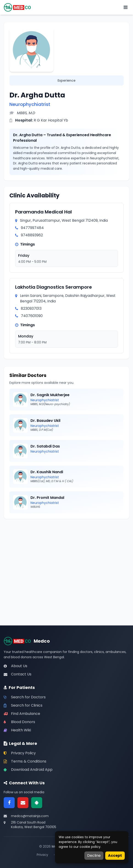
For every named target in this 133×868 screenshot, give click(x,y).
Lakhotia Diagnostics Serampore (54, 287)
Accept (115, 856)
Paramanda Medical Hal (43, 212)
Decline (94, 856)
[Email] (23, 803)
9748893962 (32, 235)
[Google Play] (37, 803)
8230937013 (31, 308)
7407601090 (32, 316)
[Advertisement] (66, 557)
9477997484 (32, 228)
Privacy (42, 855)
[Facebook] (9, 803)
